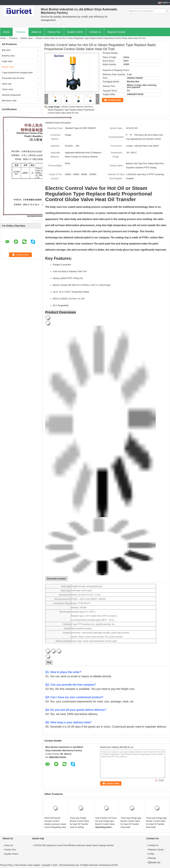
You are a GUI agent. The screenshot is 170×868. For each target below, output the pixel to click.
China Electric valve (23, 865)
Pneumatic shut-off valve (13, 78)
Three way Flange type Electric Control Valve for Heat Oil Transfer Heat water (131, 823)
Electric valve (27, 38)
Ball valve (6, 50)
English (165, 3)
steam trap (7, 84)
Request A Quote (116, 32)
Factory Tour (54, 32)
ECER (115, 865)
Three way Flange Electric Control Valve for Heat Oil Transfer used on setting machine (79, 824)
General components (11, 95)
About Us (37, 32)
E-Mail (151, 854)
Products (20, 32)
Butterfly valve (8, 56)
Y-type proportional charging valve (17, 73)
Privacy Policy (6, 865)
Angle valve (7, 61)
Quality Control (75, 32)
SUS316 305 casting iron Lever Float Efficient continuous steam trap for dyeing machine (74, 845)
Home (6, 32)
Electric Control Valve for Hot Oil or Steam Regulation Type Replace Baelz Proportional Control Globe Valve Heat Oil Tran (71, 110)
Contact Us (95, 32)
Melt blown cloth (9, 101)
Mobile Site (154, 863)
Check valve (7, 89)
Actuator (67, 633)
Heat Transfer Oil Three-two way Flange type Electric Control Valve (106, 821)
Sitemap (152, 858)
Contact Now (114, 100)
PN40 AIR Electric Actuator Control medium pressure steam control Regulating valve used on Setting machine (55, 826)
